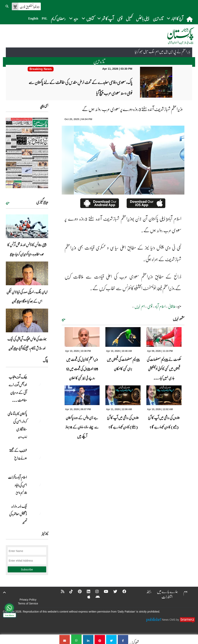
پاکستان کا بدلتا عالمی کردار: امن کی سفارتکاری (17, 421)
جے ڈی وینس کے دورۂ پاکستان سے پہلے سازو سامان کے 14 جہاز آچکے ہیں (82, 427)
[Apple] (86, 597)
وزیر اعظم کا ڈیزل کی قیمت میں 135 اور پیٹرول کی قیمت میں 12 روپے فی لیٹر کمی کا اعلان (82, 368)
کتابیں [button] (88, 18)
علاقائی (172, 306)
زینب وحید (23, 437)
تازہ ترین (158, 18)
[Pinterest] (77, 591)
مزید (64, 319)
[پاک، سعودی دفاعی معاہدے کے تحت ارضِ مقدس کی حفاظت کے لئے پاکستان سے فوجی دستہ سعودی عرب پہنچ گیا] (41, 69)
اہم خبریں (140, 306)
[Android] (95, 597)
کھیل (129, 18)
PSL (45, 18)
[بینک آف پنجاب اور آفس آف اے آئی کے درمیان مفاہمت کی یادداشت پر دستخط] (38, 383)
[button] (7, 6)
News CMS (169, 619)
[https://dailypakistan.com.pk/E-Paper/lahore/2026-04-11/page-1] (27, 153)
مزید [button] (74, 18)
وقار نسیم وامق (21, 493)
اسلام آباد (160, 306)
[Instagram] (95, 591)
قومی (120, 18)
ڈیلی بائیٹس (143, 18)
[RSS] (60, 591)
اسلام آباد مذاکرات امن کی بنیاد (17, 481)
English (33, 18)
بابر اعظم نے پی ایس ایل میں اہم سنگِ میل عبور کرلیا (163, 52)
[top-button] (4, 592)
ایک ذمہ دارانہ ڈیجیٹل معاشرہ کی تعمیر (18, 514)
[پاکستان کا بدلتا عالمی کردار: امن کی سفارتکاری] (38, 420)
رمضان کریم (58, 18)
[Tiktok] (68, 591)
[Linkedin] (86, 591)
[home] (190, 19)
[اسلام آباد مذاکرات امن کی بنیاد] (38, 484)
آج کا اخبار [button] (175, 18)
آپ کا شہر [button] (105, 18)
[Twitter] (113, 591)
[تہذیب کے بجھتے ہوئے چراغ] (38, 457)
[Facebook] (122, 591)
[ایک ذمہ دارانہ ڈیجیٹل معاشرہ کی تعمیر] (38, 513)
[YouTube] (104, 591)
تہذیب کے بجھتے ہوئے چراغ (18, 454)
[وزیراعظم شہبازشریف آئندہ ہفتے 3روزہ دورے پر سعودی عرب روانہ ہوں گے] (123, 639)
